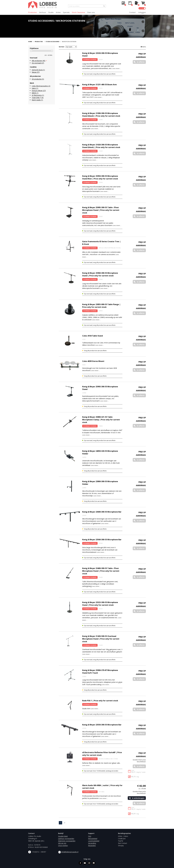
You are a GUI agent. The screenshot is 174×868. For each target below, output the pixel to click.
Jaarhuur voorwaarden (66, 839)
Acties (58, 12)
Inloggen (142, 12)
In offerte (141, 62)
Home (30, 42)
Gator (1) (35, 88)
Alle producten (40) (39, 61)
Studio (51, 12)
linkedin (94, 863)
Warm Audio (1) (37, 100)
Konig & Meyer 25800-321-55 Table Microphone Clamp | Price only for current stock (101, 420)
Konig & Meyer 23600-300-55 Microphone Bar (102, 512)
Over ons (91, 12)
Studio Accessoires (52, 42)
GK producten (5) (38, 79)
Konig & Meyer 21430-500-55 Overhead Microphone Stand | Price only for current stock (101, 639)
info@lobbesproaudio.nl (70, 852)
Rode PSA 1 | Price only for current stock (100, 701)
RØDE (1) (35, 93)
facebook (80, 863)
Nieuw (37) (36, 72)
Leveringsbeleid (94, 841)
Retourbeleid (93, 839)
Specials (66, 12)
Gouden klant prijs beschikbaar (139, 761)
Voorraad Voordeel (90, 60)
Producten (33, 12)
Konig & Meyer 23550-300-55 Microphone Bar (102, 725)
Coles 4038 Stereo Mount (93, 361)
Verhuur (43, 12)
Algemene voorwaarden (67, 841)
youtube (85, 863)
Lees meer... (117, 68)
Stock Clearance (78, 12)
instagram (89, 863)
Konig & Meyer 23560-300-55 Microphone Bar (102, 540)
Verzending (92, 843)
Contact (132, 12)
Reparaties (92, 846)
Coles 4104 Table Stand (92, 336)
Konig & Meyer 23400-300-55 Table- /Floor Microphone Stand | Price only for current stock (101, 571)
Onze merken (63, 846)
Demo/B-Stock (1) (38, 70)
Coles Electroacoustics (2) (41, 86)
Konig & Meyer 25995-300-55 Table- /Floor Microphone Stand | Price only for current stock (101, 210)
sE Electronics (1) (38, 95)
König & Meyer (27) (39, 91)
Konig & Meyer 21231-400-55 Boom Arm (99, 85)
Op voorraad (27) (38, 63)
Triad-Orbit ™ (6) (38, 98)
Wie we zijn (62, 843)
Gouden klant (63, 836)
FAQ (90, 836)
